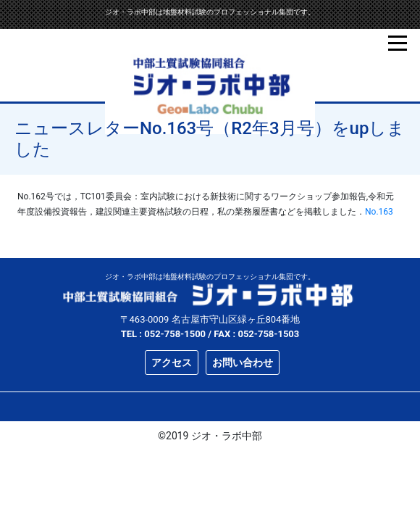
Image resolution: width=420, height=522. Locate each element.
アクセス (172, 362)
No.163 (379, 212)
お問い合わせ (243, 362)
